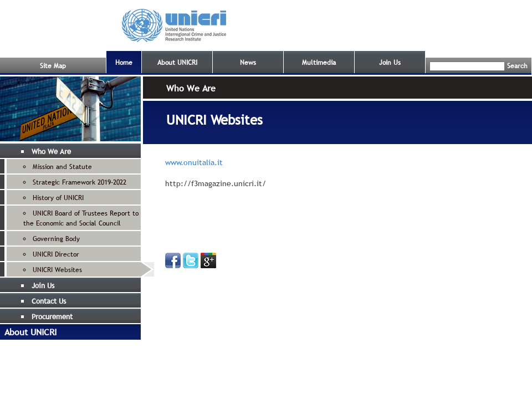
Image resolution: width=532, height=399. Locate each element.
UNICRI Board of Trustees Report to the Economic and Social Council (81, 218)
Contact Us (49, 301)
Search (517, 66)
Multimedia (319, 63)
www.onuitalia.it (194, 162)
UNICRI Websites (57, 270)
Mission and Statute (62, 167)
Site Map (53, 66)
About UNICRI (177, 63)
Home (124, 63)
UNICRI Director (56, 254)
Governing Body (56, 239)
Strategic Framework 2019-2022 (80, 182)
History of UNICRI (58, 198)
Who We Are (51, 151)
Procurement (52, 316)
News (248, 63)
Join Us (390, 63)
